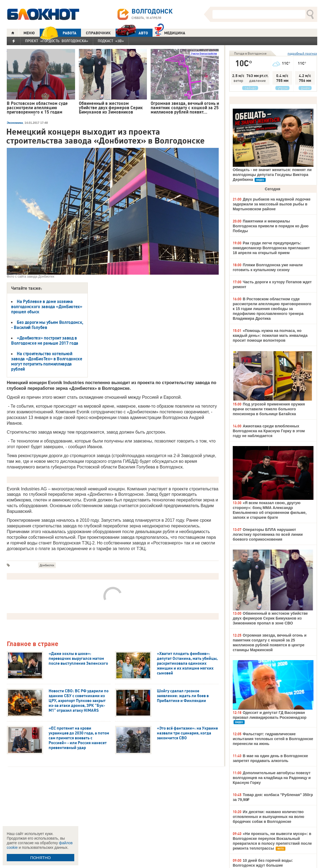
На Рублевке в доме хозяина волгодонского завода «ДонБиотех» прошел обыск (47, 307)
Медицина (170, 32)
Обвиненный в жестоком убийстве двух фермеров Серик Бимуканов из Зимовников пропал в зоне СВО (270, 618)
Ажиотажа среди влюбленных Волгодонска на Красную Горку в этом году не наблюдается (269, 431)
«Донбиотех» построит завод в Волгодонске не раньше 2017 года (45, 340)
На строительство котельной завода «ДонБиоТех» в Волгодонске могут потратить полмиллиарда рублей (47, 361)
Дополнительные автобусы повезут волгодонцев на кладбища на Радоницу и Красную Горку (272, 778)
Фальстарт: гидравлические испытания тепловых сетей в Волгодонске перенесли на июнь (273, 739)
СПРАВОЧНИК (98, 33)
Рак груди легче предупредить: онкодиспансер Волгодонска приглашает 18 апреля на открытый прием (271, 248)
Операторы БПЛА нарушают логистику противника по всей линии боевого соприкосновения (268, 534)
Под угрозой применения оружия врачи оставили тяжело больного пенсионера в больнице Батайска (269, 409)
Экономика (15, 123)
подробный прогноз (302, 53)
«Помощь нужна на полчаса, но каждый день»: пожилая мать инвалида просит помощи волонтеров (270, 335)
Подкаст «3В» (111, 41)
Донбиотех (47, 565)
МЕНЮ (29, 33)
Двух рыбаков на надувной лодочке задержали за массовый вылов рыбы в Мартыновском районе (272, 204)
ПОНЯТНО (40, 858)
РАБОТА (58, 33)
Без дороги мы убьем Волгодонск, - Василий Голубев (47, 325)
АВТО (132, 33)
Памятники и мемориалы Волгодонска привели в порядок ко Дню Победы (271, 226)
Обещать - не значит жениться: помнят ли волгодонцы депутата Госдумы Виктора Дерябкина (272, 175)
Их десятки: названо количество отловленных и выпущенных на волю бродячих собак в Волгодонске (269, 817)
